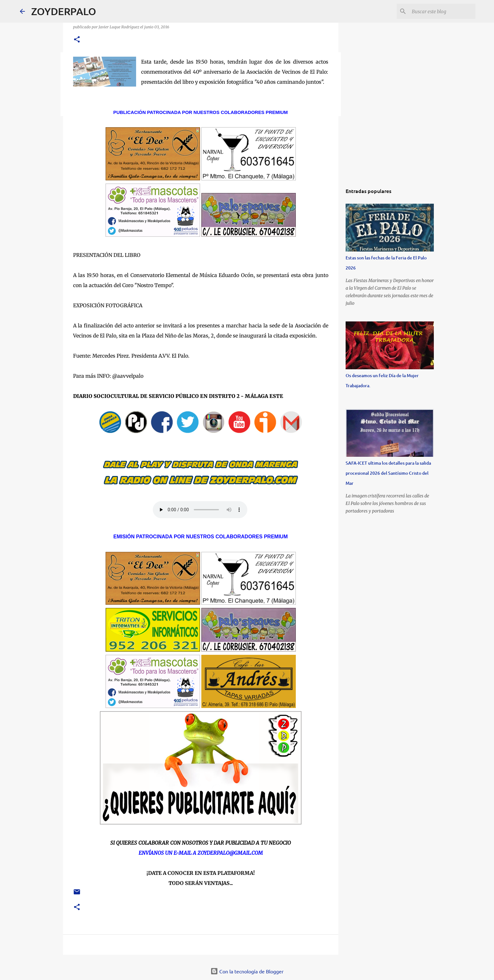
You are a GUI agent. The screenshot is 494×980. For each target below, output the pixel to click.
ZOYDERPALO (64, 11)
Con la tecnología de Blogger (247, 971)
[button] (77, 40)
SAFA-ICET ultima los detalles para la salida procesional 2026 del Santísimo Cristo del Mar (388, 473)
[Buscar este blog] (442, 11)
